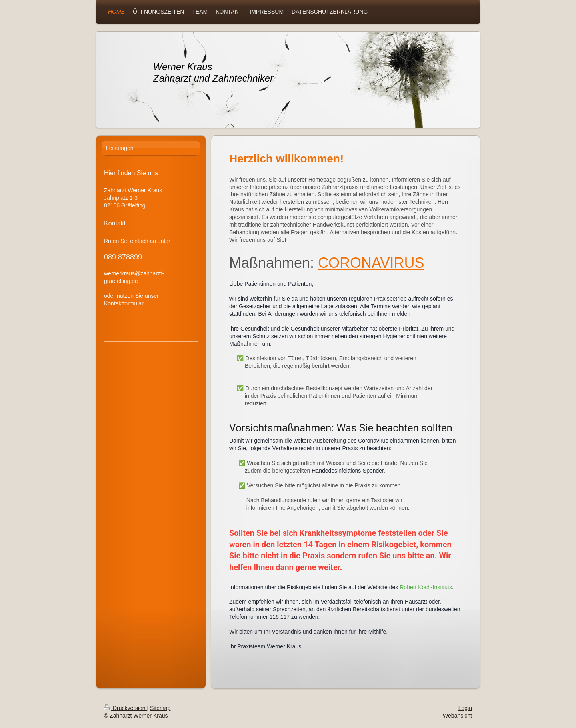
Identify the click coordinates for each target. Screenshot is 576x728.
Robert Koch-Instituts (426, 587)
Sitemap (160, 708)
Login (465, 708)
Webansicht (457, 716)
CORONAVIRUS (371, 263)
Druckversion (125, 708)
